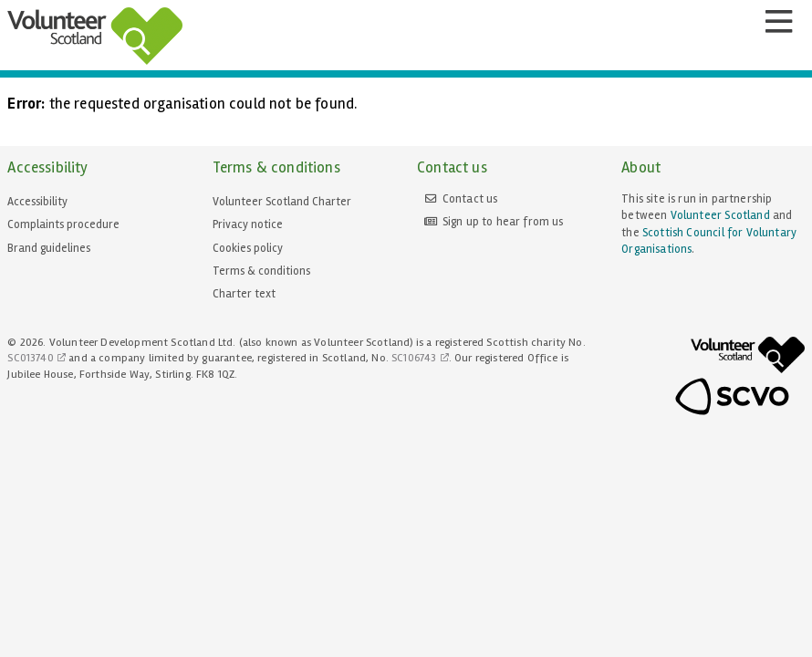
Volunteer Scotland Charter (282, 202)
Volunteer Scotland (720, 215)
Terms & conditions (261, 271)
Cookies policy (248, 248)
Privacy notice (248, 224)
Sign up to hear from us (503, 222)
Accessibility (37, 202)
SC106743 (414, 358)
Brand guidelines (49, 248)
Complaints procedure (63, 224)
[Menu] (778, 22)
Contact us (470, 199)
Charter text (244, 294)
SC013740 (30, 358)
